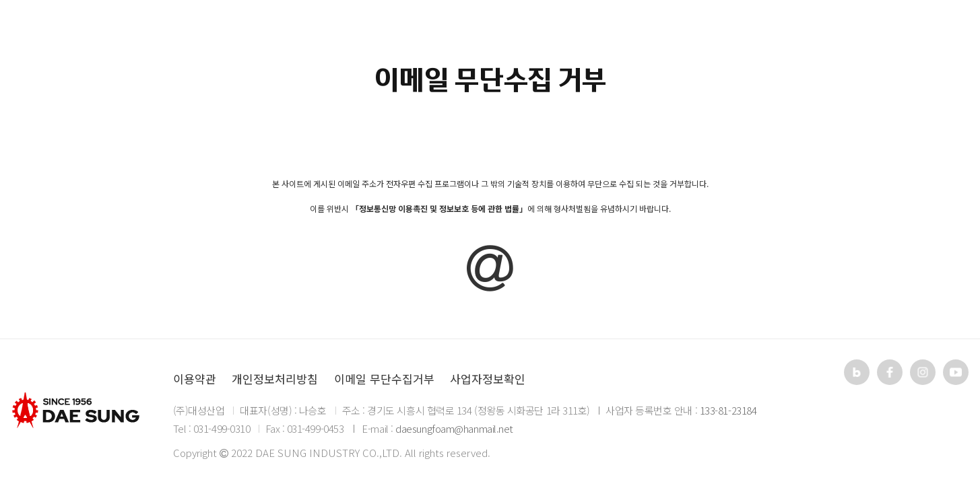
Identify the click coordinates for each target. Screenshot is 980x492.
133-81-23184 (728, 410)
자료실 (538, 30)
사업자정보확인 (488, 379)
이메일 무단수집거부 (384, 379)
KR (881, 30)
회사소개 (347, 30)
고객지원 (633, 30)
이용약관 (195, 379)
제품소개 (444, 30)
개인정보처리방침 (275, 379)
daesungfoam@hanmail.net (454, 428)
